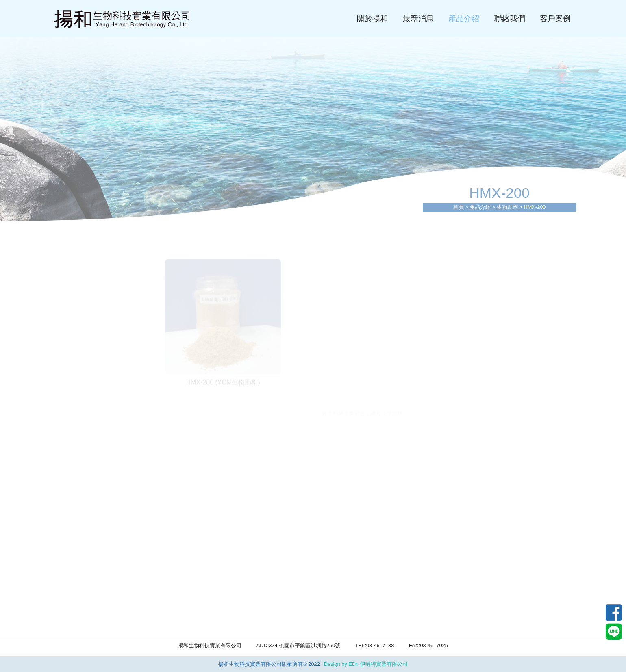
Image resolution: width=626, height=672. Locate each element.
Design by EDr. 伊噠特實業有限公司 (366, 664)
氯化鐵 (65, 458)
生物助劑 (507, 207)
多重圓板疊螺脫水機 (85, 309)
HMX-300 (69, 589)
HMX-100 (69, 557)
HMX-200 (69, 573)
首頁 (459, 207)
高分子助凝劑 (75, 525)
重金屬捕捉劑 (75, 491)
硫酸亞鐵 (68, 424)
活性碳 (65, 474)
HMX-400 (69, 604)
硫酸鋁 (65, 441)
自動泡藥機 (72, 376)
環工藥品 (68, 392)
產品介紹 (464, 18)
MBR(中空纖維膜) (81, 359)
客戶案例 (555, 18)
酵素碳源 (68, 620)
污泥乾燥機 (72, 342)
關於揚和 (372, 18)
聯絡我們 (510, 18)
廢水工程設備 (75, 276)
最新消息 (418, 18)
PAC (62, 408)
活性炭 (65, 508)
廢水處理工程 (75, 292)
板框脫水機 (72, 326)
